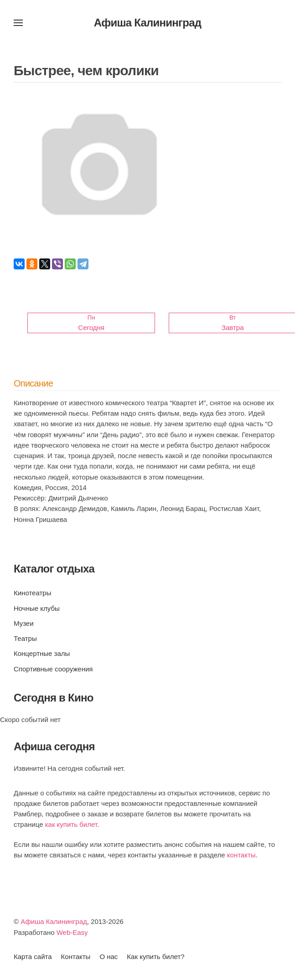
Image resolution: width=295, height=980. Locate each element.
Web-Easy (72, 932)
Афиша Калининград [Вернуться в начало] (148, 23)
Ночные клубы (37, 608)
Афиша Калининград (54, 921)
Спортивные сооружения (53, 669)
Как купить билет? (155, 957)
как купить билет (71, 824)
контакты (241, 855)
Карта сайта (33, 957)
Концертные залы (42, 653)
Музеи (24, 623)
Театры (25, 638)
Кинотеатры (32, 593)
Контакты (76, 957)
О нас (109, 957)
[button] (18, 23)
